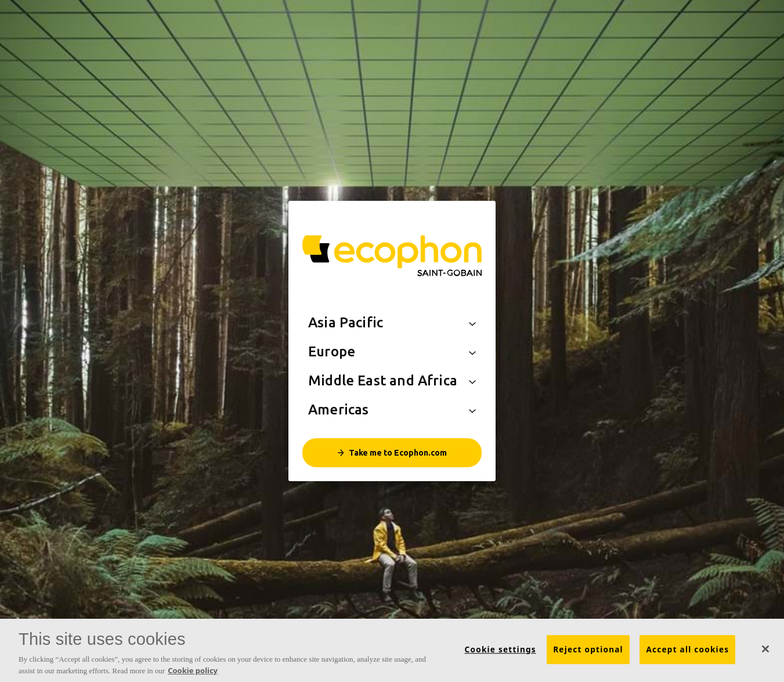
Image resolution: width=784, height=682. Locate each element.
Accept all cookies (687, 653)
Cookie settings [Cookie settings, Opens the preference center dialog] (501, 653)
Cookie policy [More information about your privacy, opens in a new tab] (193, 673)
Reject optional (588, 653)
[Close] (765, 652)
